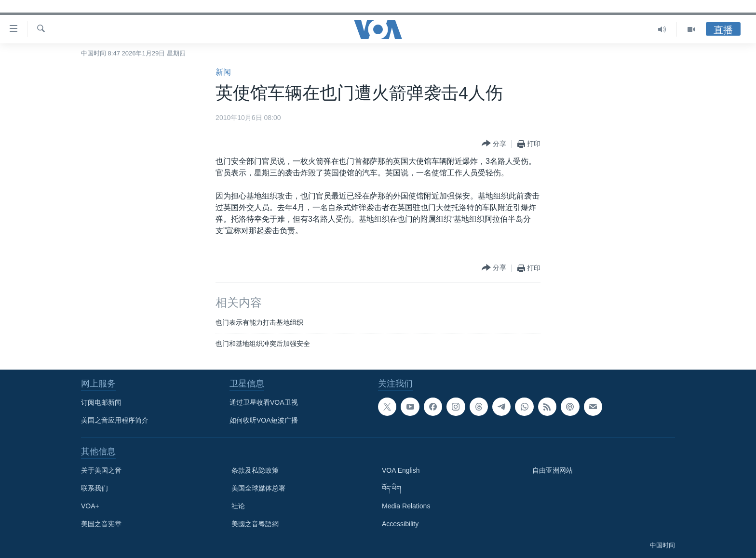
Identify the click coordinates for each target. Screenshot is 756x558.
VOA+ (90, 506)
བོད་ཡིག (391, 488)
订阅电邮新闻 (101, 402)
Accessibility (400, 524)
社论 (238, 506)
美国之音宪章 (101, 524)
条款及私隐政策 (255, 470)
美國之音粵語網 (255, 524)
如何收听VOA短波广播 (264, 420)
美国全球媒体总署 (258, 488)
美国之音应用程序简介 (115, 420)
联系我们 (94, 488)
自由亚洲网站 (553, 470)
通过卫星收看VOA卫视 (264, 402)
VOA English (401, 470)
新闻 (223, 72)
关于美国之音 (101, 470)
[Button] (494, 144)
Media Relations (406, 506)
